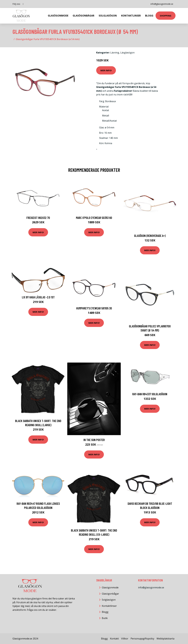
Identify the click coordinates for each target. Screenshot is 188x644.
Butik (105, 618)
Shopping (166, 16)
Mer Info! (106, 70)
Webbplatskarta (165, 639)
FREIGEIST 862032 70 (38, 218)
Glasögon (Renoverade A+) (150, 236)
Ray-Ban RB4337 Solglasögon (150, 394)
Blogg (149, 16)
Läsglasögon (127, 53)
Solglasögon (108, 16)
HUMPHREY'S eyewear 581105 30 (94, 308)
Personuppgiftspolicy (142, 639)
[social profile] (23, 4)
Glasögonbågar (83, 16)
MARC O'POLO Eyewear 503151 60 (94, 218)
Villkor (125, 639)
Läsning (115, 53)
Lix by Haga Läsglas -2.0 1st (38, 297)
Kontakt (114, 639)
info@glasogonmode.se (162, 4)
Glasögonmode (58, 16)
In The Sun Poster (94, 440)
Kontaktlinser (131, 16)
